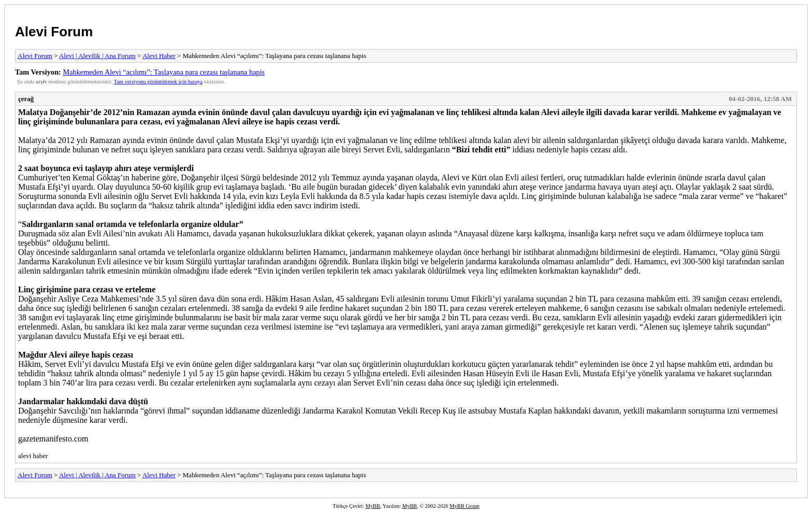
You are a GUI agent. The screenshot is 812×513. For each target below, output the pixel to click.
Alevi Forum (54, 32)
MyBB (373, 506)
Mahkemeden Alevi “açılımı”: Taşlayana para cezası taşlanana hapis (164, 72)
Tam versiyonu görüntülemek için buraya (158, 82)
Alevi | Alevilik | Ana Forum (97, 56)
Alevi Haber (159, 56)
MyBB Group (464, 506)
